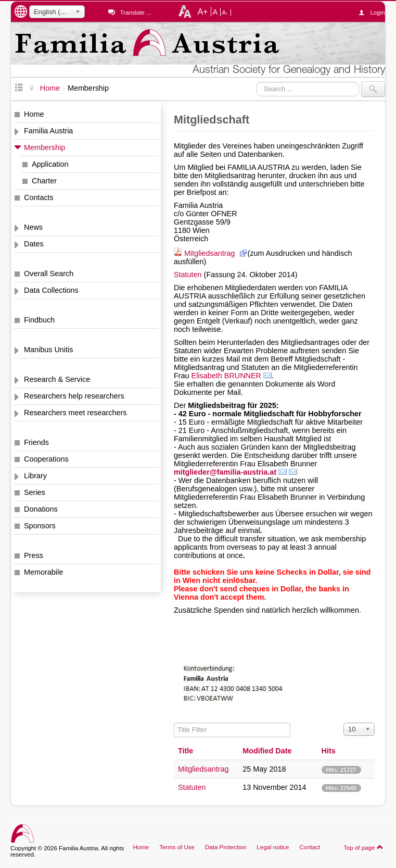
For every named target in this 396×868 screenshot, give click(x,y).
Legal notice (273, 847)
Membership (44, 147)
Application (50, 164)
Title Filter (174, 723)
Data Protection (226, 847)
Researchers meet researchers (75, 413)
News (33, 227)
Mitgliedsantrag (211, 253)
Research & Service (57, 379)
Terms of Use (177, 847)
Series (35, 492)
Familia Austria (48, 131)
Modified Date (267, 751)
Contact (310, 847)
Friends (36, 442)
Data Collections (51, 290)
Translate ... (135, 13)
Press (34, 555)
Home (34, 114)
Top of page (363, 847)
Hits (329, 751)
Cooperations (46, 459)
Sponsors (40, 526)
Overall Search (49, 274)
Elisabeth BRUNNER (226, 376)
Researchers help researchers (74, 396)
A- (225, 13)
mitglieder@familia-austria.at (225, 472)
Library (35, 476)
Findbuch (39, 320)
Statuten (188, 275)
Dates (34, 244)
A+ (202, 11)
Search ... (256, 82)
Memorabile (43, 572)
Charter (44, 181)
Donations (41, 509)
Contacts (39, 197)
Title (186, 751)
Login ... (378, 13)
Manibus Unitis (48, 350)
